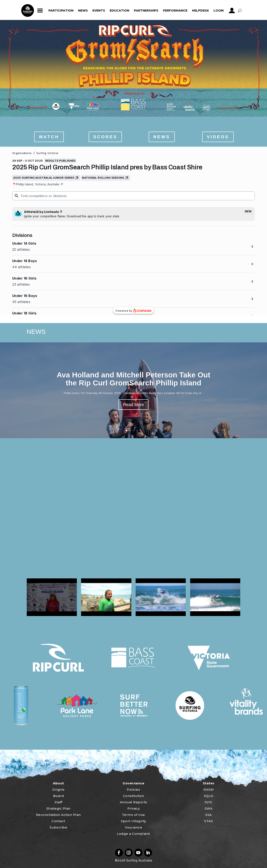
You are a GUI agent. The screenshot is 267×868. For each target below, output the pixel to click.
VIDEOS (218, 137)
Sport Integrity (133, 821)
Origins (58, 790)
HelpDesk (200, 11)
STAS (209, 821)
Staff (58, 802)
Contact (58, 821)
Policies (133, 790)
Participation (61, 11)
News (83, 11)
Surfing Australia (139, 860)
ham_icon (40, 11)
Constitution (133, 796)
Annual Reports (133, 802)
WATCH (49, 137)
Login (219, 11)
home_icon (28, 11)
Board (59, 796)
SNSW (209, 790)
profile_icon (232, 11)
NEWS (162, 137)
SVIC (209, 802)
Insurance (134, 827)
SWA (209, 808)
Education (119, 11)
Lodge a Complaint (133, 834)
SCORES (105, 137)
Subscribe (59, 827)
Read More (134, 405)
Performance (175, 11)
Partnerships (146, 11)
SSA (209, 815)
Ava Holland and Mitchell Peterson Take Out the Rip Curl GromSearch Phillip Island (133, 379)
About (58, 783)
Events (99, 11)
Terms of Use (133, 815)
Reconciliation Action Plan (58, 815)
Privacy (134, 808)
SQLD (209, 796)
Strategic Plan (58, 808)
